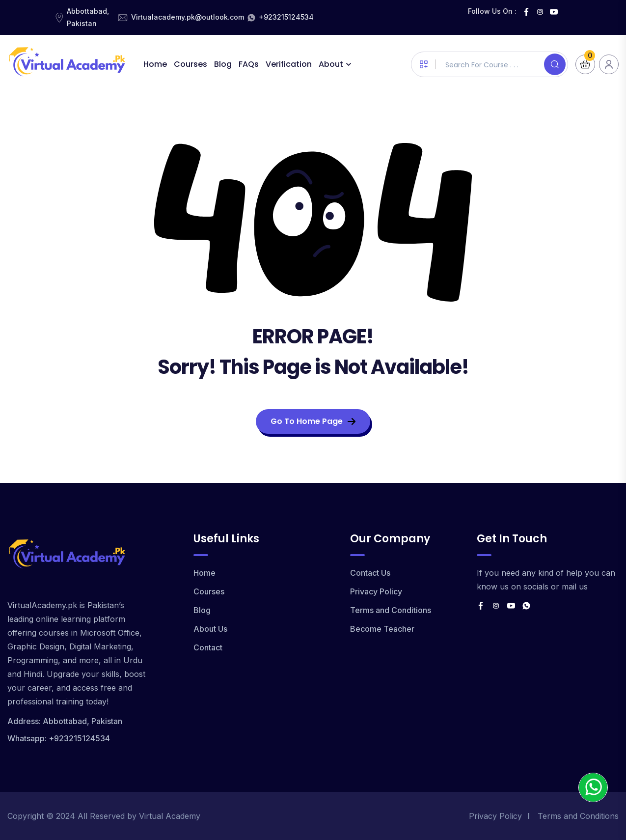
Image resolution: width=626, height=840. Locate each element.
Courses (191, 64)
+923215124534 (286, 17)
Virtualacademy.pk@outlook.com (188, 17)
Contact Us (370, 573)
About (331, 64)
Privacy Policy (376, 591)
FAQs (249, 64)
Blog (223, 64)
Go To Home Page (313, 421)
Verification (289, 64)
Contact (208, 647)
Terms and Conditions (391, 610)
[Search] (555, 64)
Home (155, 64)
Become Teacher (382, 629)
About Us (210, 629)
